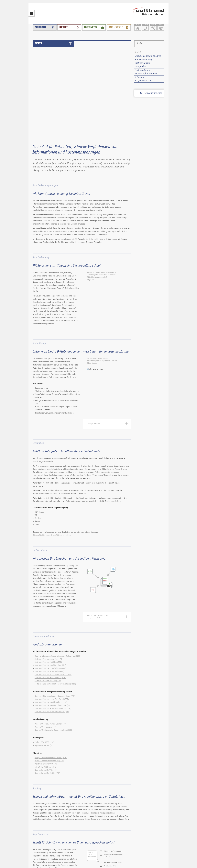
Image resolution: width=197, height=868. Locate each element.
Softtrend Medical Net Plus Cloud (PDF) (51, 639)
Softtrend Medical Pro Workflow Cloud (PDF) (53, 645)
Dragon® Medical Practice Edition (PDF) (51, 661)
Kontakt (97, 857)
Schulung (37, 725)
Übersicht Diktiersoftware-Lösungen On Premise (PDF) (57, 593)
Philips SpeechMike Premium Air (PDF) (51, 695)
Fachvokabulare (40, 487)
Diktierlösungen (40, 280)
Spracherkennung (41, 194)
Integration (38, 380)
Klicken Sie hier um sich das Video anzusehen (52, 472)
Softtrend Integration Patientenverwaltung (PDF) (55, 621)
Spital (138, 53)
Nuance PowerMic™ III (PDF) (46, 707)
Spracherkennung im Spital (46, 123)
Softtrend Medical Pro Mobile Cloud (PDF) (52, 649)
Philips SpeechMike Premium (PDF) (49, 698)
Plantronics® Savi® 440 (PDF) (47, 701)
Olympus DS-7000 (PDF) (45, 682)
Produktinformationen (44, 573)
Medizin (40, 25)
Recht (64, 25)
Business (90, 25)
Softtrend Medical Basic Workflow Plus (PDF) (53, 611)
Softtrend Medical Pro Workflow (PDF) (50, 605)
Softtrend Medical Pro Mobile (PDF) (49, 608)
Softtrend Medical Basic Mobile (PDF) (50, 615)
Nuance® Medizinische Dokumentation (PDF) (53, 667)
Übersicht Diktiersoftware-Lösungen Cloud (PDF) (55, 633)
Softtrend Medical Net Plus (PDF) (48, 599)
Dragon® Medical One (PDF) (46, 664)
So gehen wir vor (41, 771)
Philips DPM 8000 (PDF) (44, 679)
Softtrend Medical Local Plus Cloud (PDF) (52, 636)
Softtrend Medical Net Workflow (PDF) (50, 602)
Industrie (116, 25)
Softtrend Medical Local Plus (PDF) (49, 596)
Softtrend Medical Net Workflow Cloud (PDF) (53, 642)
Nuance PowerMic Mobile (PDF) (48, 710)
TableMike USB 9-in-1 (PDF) (46, 704)
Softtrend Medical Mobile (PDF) (48, 618)
